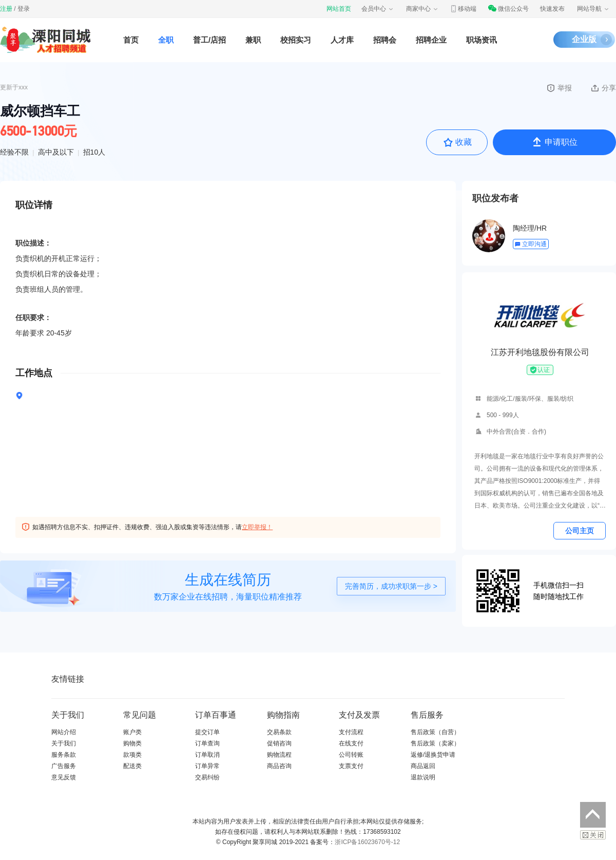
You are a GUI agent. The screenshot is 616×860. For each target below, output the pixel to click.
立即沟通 (531, 244)
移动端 (463, 9)
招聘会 (385, 40)
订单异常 (207, 766)
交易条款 (279, 732)
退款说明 (423, 777)
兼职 (253, 40)
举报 (559, 88)
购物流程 (279, 755)
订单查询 (207, 743)
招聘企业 (431, 40)
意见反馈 (64, 777)
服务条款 (64, 755)
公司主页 (580, 531)
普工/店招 (209, 40)
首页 (131, 40)
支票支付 (351, 766)
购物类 (132, 743)
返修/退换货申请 (433, 755)
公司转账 (351, 755)
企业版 (584, 39)
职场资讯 (482, 40)
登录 (24, 9)
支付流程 (351, 732)
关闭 (593, 835)
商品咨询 (279, 766)
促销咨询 (279, 743)
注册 (6, 9)
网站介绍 (64, 732)
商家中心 (422, 9)
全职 (166, 40)
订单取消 (207, 755)
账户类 (132, 732)
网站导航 (593, 9)
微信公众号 (508, 9)
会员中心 (378, 9)
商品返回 (423, 766)
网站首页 (339, 9)
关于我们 (64, 743)
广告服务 (64, 766)
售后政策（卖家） (435, 743)
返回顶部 (593, 815)
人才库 (342, 40)
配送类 (132, 766)
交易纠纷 (207, 777)
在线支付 (351, 743)
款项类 (132, 755)
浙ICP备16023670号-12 (367, 842)
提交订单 (207, 732)
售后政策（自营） (435, 732)
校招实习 (296, 40)
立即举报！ (257, 527)
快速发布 (552, 9)
